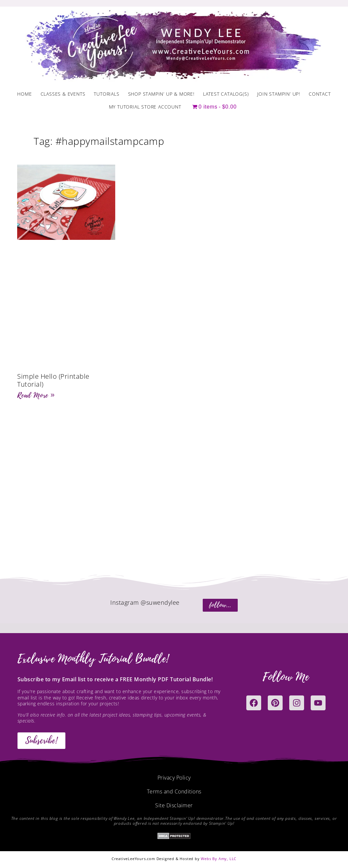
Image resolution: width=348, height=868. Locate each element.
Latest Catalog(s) (226, 94)
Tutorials (106, 94)
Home (24, 94)
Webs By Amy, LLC (219, 859)
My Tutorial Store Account (145, 107)
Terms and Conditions (174, 791)
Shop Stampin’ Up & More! (161, 94)
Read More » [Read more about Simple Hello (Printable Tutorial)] (36, 395)
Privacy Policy (174, 778)
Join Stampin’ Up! (279, 94)
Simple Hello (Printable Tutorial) (53, 380)
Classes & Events (63, 94)
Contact (320, 94)
